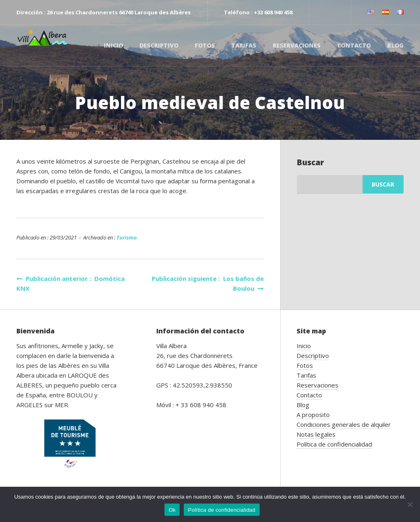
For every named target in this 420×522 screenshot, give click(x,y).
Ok (172, 510)
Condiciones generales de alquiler (344, 424)
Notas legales (316, 434)
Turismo (127, 237)
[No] (410, 504)
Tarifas (244, 45)
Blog (395, 45)
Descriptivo (159, 45)
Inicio (113, 45)
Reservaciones (297, 45)
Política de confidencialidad (334, 444)
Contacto (354, 45)
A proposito (313, 415)
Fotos (205, 45)
